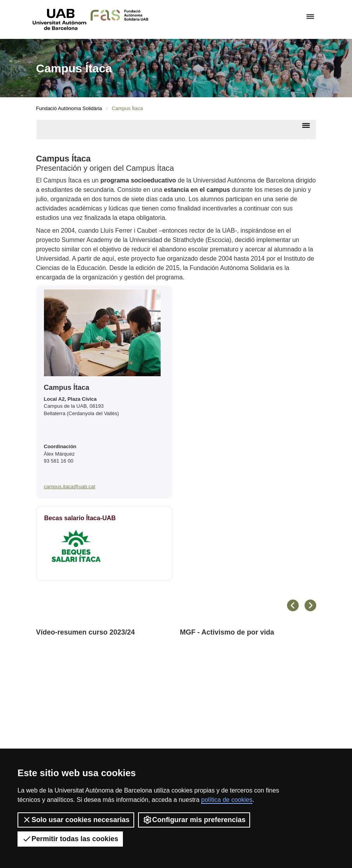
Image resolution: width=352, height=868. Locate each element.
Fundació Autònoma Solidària (69, 108)
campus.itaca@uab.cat (70, 487)
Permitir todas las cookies (70, 839)
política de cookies (227, 800)
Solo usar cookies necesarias (76, 820)
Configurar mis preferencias (194, 820)
